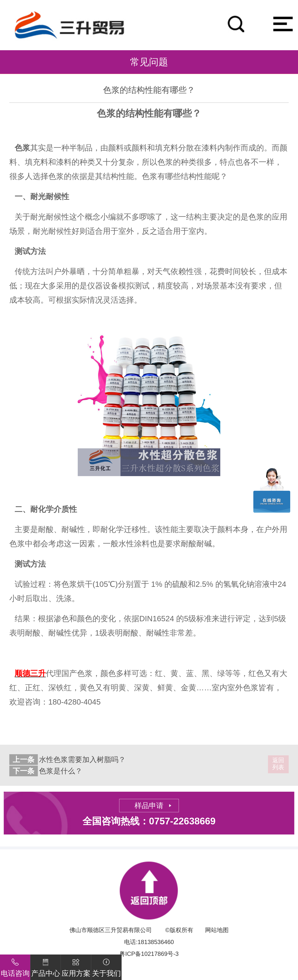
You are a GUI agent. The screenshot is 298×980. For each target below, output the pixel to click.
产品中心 (46, 966)
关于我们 (106, 966)
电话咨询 (15, 966)
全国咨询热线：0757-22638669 (149, 821)
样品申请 (149, 806)
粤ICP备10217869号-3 (149, 954)
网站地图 (217, 930)
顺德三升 (30, 673)
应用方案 (76, 966)
